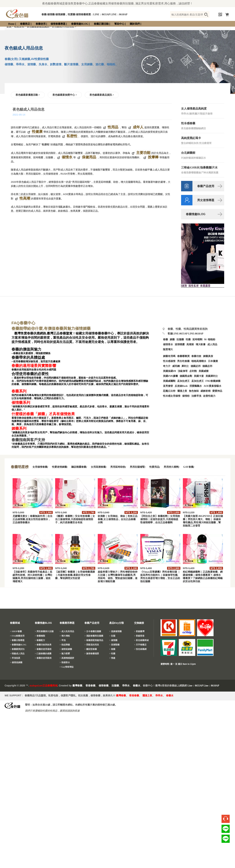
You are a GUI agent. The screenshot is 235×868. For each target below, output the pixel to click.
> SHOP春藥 (16, 631)
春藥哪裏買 (183, 356)
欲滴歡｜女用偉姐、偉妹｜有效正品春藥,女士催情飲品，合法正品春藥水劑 (118, 519)
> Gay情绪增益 (67, 667)
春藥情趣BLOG (80, 24)
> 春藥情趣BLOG (18, 645)
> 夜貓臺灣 (139, 631)
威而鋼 (176, 366)
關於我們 (135, 24)
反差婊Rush (181, 386)
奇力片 (167, 366)
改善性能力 (209, 396)
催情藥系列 (21, 403)
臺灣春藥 (77, 686)
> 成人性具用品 (67, 631)
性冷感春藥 (188, 123)
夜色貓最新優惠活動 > (28, 95)
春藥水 (137, 686)
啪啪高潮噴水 (199, 361)
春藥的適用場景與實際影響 (34, 366)
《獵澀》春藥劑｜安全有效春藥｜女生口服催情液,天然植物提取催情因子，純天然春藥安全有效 (75, 519)
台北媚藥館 (188, 153)
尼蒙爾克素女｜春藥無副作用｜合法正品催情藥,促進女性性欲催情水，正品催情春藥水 (32, 519)
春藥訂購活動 (101, 24)
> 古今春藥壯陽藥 (93, 631)
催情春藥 (104, 686)
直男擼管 (168, 386)
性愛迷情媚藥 (59, 467)
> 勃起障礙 (65, 645)
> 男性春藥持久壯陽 (44, 631)
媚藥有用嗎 (169, 356)
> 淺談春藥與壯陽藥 (94, 636)
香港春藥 (90, 686)
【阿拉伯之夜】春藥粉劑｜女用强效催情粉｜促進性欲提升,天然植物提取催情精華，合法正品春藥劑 (160, 519)
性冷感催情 (169, 361)
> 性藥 (112, 654)
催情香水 (168, 344)
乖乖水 (126, 686)
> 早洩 (63, 640)
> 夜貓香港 (139, 636)
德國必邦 (196, 366)
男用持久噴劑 (171, 467)
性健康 (37, 132)
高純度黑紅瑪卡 (191, 138)
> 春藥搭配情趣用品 (94, 640)
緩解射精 (206, 391)
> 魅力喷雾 (65, 654)
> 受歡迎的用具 (92, 645)
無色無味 (194, 391)
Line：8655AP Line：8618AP (203, 686)
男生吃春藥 (183, 361)
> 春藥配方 (40, 640)
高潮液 (190, 344)
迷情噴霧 (180, 344)
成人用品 (212, 344)
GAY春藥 (188, 467)
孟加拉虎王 (198, 381)
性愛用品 (154, 467)
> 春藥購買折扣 (17, 649)
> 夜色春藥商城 (141, 640)
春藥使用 (41, 24)
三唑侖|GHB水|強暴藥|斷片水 (199, 167)
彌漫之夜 (182, 391)
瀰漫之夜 (147, 696)
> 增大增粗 (65, 636)
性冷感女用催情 (172, 396)
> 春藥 (112, 649)
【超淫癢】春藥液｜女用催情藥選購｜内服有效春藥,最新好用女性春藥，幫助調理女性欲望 (75, 575)
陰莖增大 (168, 349)
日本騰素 (213, 361)
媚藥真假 (208, 356)
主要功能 (143, 153)
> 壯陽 (112, 636)
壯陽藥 (180, 339)
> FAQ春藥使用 (17, 636)
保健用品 (89, 157)
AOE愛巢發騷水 (212, 386)
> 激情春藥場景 (92, 654)
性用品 (113, 127)
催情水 (67, 157)
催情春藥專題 (58, 24)
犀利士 (185, 366)
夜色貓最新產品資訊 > (102, 95)
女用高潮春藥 (98, 467)
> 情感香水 (65, 662)
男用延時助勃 (118, 467)
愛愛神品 (217, 391)
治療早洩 (196, 396)
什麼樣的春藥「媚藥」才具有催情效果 (43, 414)
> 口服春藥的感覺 (43, 654)
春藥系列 (19, 391)
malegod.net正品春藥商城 (44, 686)
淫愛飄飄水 (196, 386)
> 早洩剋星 (15, 658)
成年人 (138, 127)
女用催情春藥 (40, 467)
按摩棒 (153, 157)
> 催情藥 (113, 640)
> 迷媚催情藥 (115, 631)
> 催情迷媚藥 (16, 662)
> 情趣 (112, 658)
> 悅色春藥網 (140, 649)
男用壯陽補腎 (137, 467)
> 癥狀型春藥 (91, 649)
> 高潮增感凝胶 (67, 658)
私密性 (72, 136)
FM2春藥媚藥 (213, 381)
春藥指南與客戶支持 (28, 440)
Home (11, 24)
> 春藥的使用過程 (43, 649)
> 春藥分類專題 (17, 640)
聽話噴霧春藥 (79, 467)
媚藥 (172, 339)
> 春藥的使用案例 (43, 658)
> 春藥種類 (40, 636)
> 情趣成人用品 (17, 654)
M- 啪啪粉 (210, 339)
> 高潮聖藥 (114, 645)
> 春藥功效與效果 (43, 645)
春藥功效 (196, 356)
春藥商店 (25, 24)
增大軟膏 (201, 344)
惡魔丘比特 (169, 391)
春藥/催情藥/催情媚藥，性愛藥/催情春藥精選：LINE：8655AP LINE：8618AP (84, 14)
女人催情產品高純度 (194, 109)
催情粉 (186, 396)
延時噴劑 (197, 339)
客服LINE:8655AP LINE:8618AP (186, 334)
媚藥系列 (19, 428)
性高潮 (24, 198)
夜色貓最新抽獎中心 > (65, 95)
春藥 (165, 339)
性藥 (188, 339)
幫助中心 (119, 24)
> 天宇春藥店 (140, 645)
